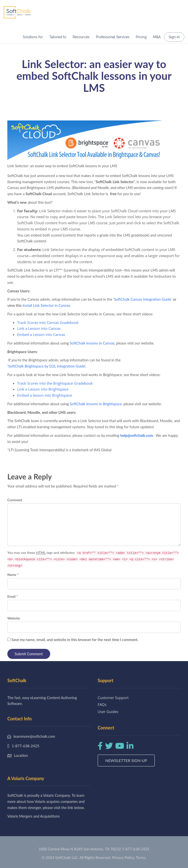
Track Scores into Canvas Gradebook (48, 322)
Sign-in (174, 37)
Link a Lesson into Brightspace (43, 389)
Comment (15, 500)
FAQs (102, 704)
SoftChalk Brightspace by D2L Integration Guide (47, 366)
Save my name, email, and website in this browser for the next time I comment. (75, 640)
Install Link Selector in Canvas (46, 305)
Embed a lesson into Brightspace (45, 395)
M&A (157, 37)
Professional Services (113, 37)
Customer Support (113, 698)
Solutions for (33, 37)
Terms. (141, 857)
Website (14, 618)
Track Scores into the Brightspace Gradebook (55, 383)
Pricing (141, 37)
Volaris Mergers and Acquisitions (34, 816)
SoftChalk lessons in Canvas (92, 343)
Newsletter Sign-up (126, 760)
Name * (13, 575)
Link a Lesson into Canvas (39, 328)
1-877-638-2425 (136, 849)
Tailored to (58, 37)
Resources (81, 37)
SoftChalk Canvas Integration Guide (143, 299)
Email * (13, 596)
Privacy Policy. (124, 857)
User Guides (108, 712)
